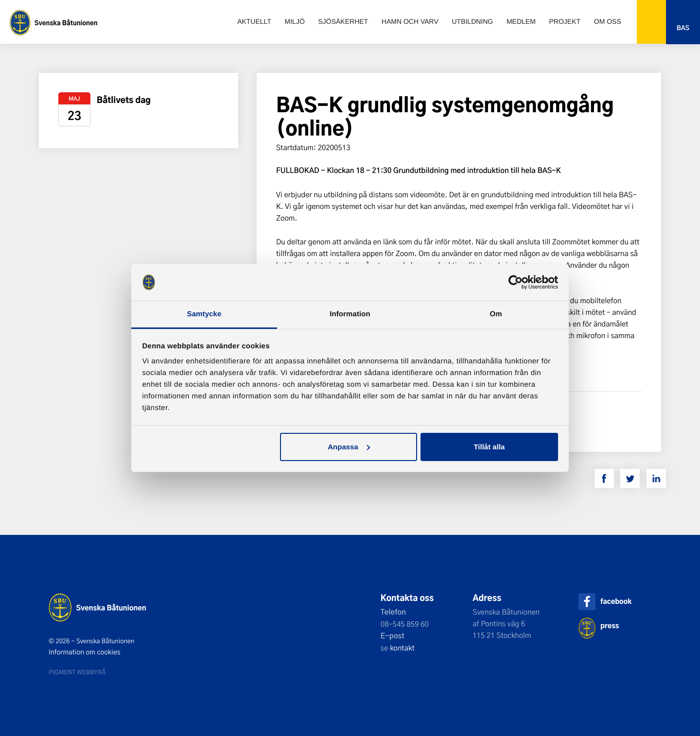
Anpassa (349, 447)
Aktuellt (254, 21)
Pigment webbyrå (77, 672)
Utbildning (472, 21)
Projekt (565, 21)
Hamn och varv (410, 21)
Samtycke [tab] (204, 314)
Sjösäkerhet (343, 21)
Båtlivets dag (124, 100)
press (610, 625)
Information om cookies (85, 652)
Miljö (295, 21)
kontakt (402, 648)
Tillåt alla (489, 447)
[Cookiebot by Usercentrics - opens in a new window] (516, 282)
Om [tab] (496, 314)
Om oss (608, 21)
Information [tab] (350, 314)
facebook (616, 601)
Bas (683, 28)
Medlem (521, 21)
